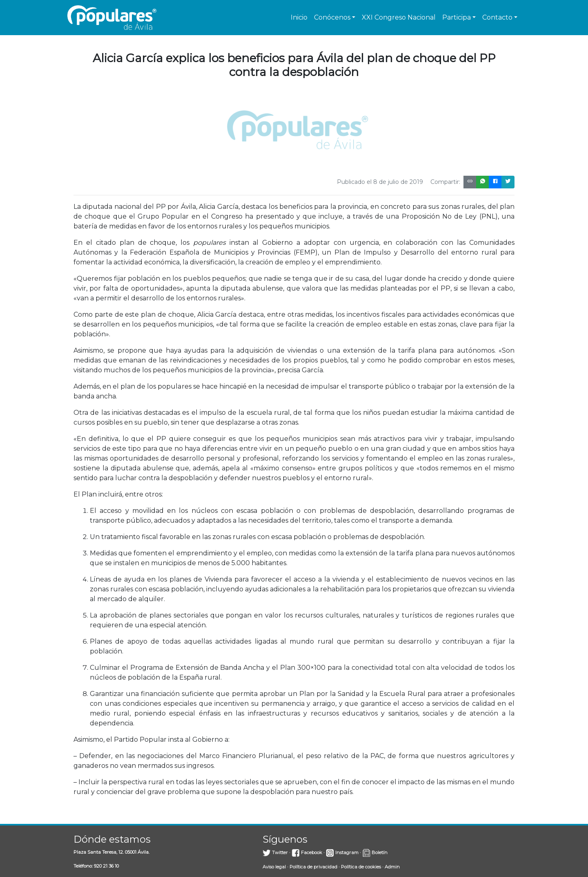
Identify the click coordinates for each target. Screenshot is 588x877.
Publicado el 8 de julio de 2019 (380, 182)
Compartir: (445, 182)
